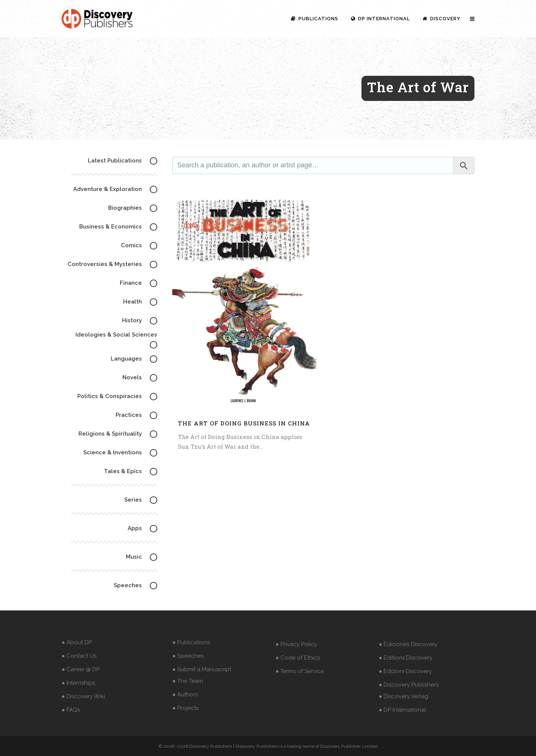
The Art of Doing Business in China (244, 423)
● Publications (191, 642)
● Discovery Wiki (83, 696)
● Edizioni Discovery (405, 671)
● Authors (185, 694)
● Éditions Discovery (406, 658)
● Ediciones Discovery (408, 644)
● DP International (402, 710)
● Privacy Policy (296, 644)
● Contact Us (79, 656)
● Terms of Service (300, 671)
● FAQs (71, 710)
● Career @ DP (81, 669)
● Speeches (188, 656)
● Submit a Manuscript (202, 669)
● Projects (185, 708)
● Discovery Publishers (409, 685)
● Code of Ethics (298, 658)
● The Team (188, 681)
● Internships (78, 683)
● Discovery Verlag (404, 696)
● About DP (77, 642)
